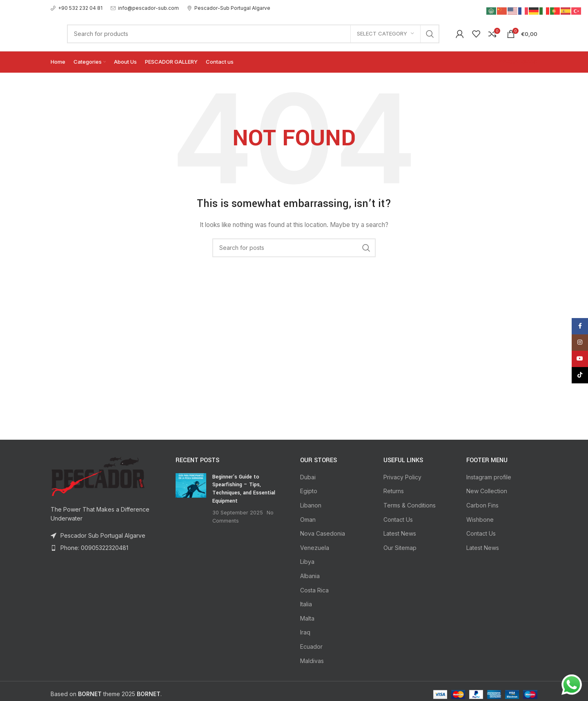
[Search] (253, 34)
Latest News (400, 533)
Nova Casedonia (323, 533)
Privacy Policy (402, 477)
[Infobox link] (77, 8)
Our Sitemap (400, 548)
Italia (306, 604)
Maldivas (312, 661)
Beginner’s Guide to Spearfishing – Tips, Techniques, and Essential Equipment (244, 489)
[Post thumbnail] (191, 499)
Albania (310, 576)
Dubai (308, 477)
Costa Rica (314, 590)
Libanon (311, 505)
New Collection (487, 491)
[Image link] (98, 475)
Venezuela (315, 548)
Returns (394, 491)
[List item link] (107, 548)
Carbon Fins (482, 505)
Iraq (305, 632)
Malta (307, 618)
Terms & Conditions (410, 505)
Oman (308, 520)
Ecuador (311, 646)
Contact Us (398, 520)
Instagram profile (489, 477)
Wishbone (480, 520)
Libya (307, 562)
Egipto (309, 491)
